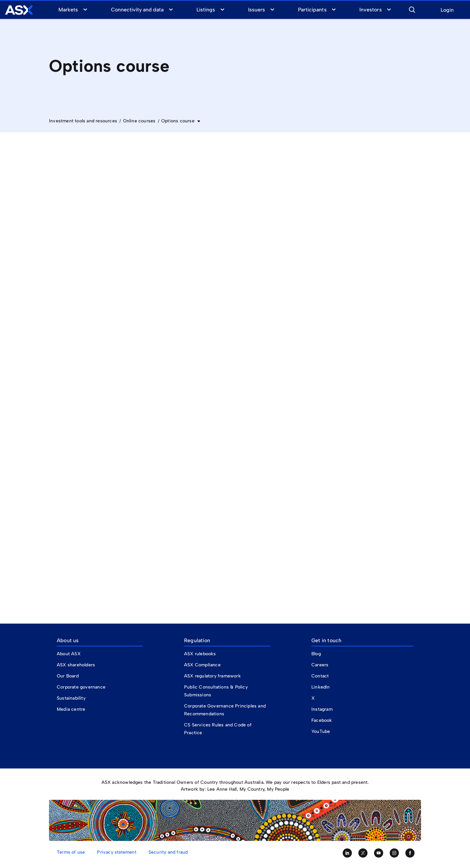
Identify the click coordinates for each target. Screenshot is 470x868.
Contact (320, 676)
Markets (68, 10)
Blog (316, 654)
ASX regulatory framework (212, 676)
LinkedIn (321, 687)
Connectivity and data (137, 10)
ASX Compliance (202, 665)
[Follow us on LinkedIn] (347, 853)
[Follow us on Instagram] (394, 853)
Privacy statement (117, 852)
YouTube (321, 731)
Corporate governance (81, 687)
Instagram (322, 709)
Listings (206, 10)
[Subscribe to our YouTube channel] (379, 853)
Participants (312, 10)
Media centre (71, 709)
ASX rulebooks (200, 654)
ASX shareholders (77, 665)
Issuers (257, 10)
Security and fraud (168, 852)
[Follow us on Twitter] (363, 853)
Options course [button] (179, 121)
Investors (370, 10)
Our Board (68, 676)
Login (447, 10)
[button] (412, 9)
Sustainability (71, 698)
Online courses (139, 121)
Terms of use (71, 852)
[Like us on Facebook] (410, 853)
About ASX (69, 654)
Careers (320, 665)
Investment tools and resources (83, 121)
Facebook (322, 720)
